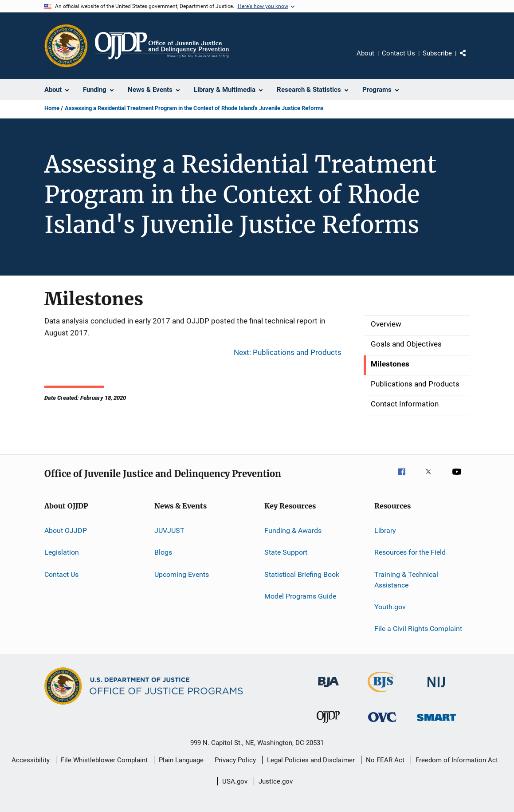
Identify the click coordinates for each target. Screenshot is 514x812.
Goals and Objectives (406, 344)
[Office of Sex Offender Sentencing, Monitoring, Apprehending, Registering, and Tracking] (436, 723)
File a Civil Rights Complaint (418, 629)
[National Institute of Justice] (436, 689)
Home (52, 108)
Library (385, 530)
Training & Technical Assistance (406, 580)
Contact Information (405, 404)
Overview (386, 324)
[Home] (162, 46)
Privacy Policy (235, 760)
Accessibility (31, 760)
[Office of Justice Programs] (66, 46)
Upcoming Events (182, 574)
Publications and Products (415, 384)
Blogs (163, 552)
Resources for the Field (410, 552)
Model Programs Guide (300, 596)
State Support (286, 552)
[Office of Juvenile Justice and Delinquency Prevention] (328, 725)
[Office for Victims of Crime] (382, 723)
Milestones (390, 364)
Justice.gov (276, 781)
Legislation (62, 552)
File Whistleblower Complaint (104, 760)
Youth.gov (390, 607)
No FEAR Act (385, 760)
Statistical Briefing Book (302, 574)
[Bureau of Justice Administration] (328, 689)
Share (470, 59)
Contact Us (398, 53)
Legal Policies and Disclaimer (311, 760)
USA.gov (235, 781)
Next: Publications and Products (288, 352)
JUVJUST (169, 530)
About (365, 53)
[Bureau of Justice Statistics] (382, 694)
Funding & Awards (293, 530)
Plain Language (181, 760)
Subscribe (437, 53)
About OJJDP (66, 530)
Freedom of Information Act (457, 760)
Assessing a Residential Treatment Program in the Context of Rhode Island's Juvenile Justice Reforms (194, 108)
